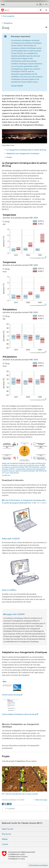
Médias (5, 839)
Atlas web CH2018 (11, 539)
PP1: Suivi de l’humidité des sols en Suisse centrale (20, 794)
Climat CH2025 (17, 86)
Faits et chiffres (9, 590)
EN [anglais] (46, 4)
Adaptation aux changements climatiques (23, 153)
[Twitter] (6, 804)
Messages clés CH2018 (14, 614)
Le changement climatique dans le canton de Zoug (26, 150)
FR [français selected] (40, 4)
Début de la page (41, 800)
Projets (9, 157)
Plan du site (6, 834)
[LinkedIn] (10, 804)
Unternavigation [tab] (8, 16)
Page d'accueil (8, 829)
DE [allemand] (37, 4)
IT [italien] (43, 4)
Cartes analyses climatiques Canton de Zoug (19, 714)
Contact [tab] (11, 809)
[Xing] (8, 804)
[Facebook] (3, 804)
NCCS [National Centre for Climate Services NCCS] (7, 10)
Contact (5, 844)
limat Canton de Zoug (12, 695)
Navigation (8, 23)
